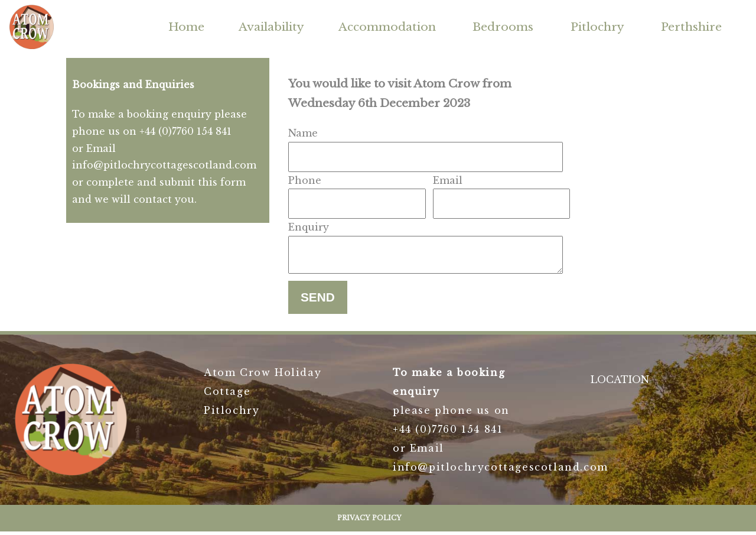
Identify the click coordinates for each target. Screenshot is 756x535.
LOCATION (620, 383)
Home (186, 27)
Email (448, 180)
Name (303, 133)
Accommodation (387, 27)
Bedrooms (503, 27)
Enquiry (309, 227)
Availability (271, 27)
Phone (305, 180)
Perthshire (691, 27)
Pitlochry (597, 27)
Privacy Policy (369, 521)
